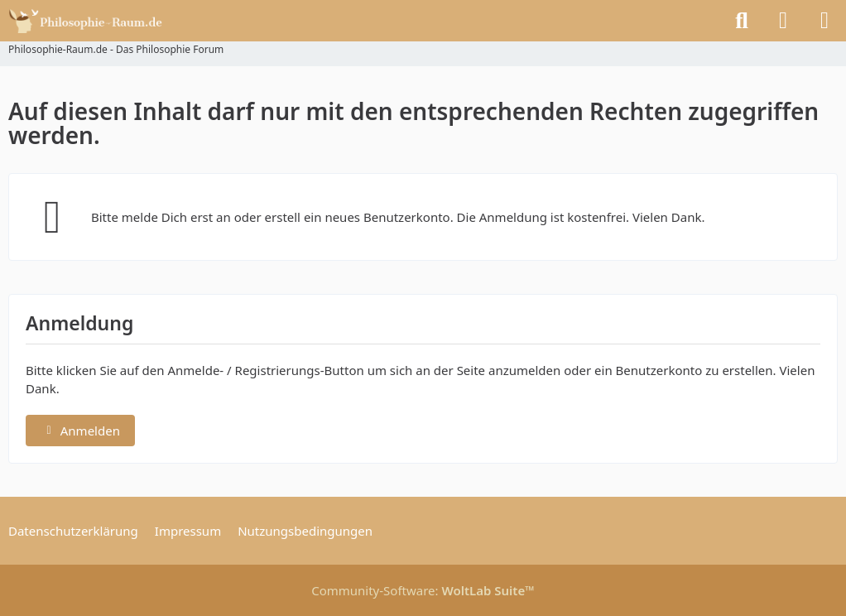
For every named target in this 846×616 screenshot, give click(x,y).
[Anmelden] (783, 21)
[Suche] (742, 21)
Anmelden (80, 431)
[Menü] (824, 21)
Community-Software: (423, 590)
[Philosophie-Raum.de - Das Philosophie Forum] (89, 21)
